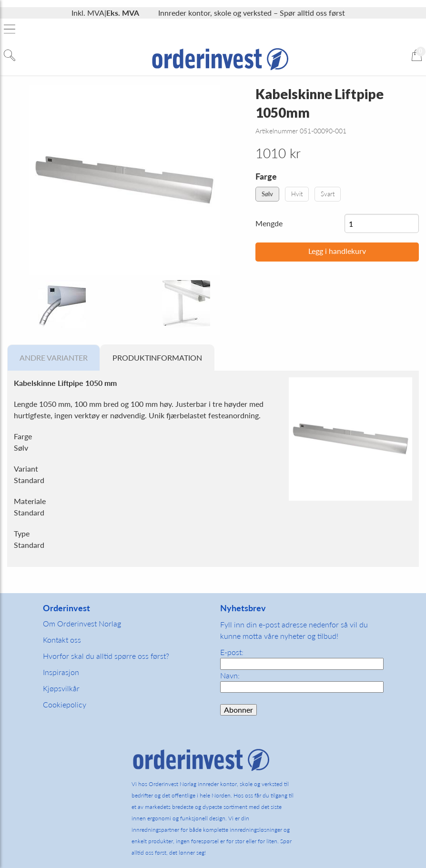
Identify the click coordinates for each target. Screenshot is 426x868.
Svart (328, 194)
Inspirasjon (61, 672)
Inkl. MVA (88, 13)
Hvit (297, 194)
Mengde (269, 223)
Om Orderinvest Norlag (82, 623)
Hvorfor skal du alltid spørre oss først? (106, 656)
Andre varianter (54, 358)
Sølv (267, 194)
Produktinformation (157, 358)
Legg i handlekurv (337, 251)
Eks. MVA (123, 13)
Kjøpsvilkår (61, 688)
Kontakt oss (62, 640)
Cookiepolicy (65, 704)
